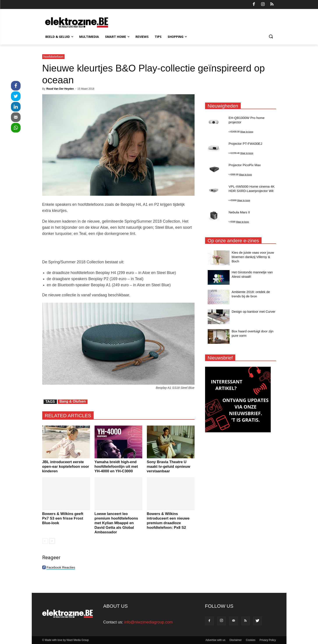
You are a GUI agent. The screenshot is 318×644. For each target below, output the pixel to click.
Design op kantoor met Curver (254, 312)
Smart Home (117, 37)
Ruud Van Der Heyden (60, 89)
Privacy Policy (268, 640)
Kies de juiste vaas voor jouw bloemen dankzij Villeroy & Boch (253, 257)
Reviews (142, 37)
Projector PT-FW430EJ (245, 144)
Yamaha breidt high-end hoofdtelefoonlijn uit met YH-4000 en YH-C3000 (116, 467)
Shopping (177, 37)
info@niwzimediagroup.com (148, 622)
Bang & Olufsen (73, 401)
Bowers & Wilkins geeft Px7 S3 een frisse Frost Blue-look (63, 518)
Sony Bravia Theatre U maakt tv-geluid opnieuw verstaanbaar (169, 467)
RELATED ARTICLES (68, 416)
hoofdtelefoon (54, 57)
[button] (271, 37)
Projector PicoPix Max (245, 165)
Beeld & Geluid (59, 37)
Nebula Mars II (239, 212)
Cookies (250, 640)
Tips (158, 37)
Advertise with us (215, 640)
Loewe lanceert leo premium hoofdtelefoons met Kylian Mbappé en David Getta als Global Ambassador (116, 523)
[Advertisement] (118, 248)
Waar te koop (247, 132)
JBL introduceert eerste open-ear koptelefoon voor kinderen (66, 467)
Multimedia (89, 37)
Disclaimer (235, 640)
